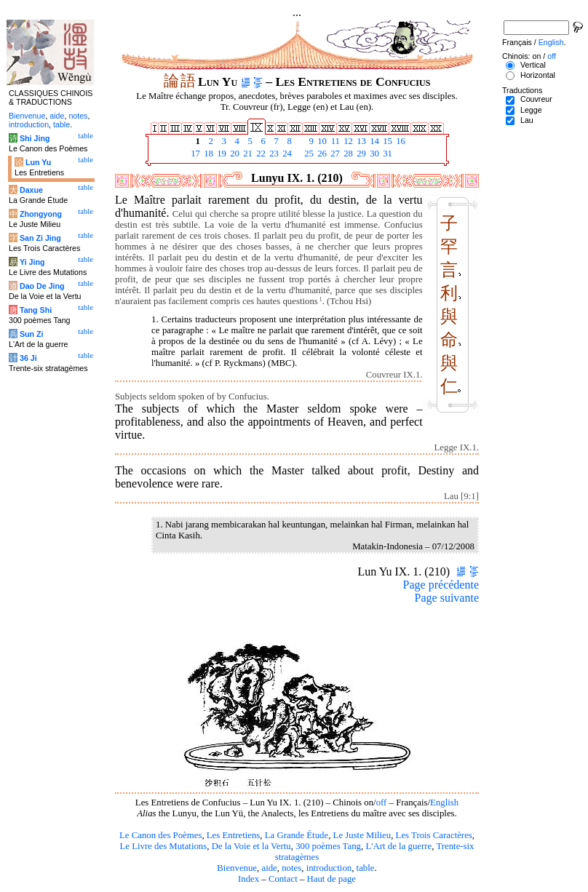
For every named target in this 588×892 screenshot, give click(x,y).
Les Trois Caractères (434, 835)
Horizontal (538, 75)
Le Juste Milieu (362, 835)
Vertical (533, 65)
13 (360, 141)
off (382, 803)
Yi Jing (32, 262)
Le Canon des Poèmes (160, 835)
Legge (531, 110)
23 (273, 154)
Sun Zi (32, 334)
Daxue (31, 190)
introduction (329, 868)
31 (386, 154)
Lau (527, 120)
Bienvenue (237, 868)
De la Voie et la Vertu (251, 846)
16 (400, 141)
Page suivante (447, 598)
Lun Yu (38, 162)
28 (347, 154)
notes (291, 868)
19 (220, 154)
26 (321, 154)
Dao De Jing (42, 286)
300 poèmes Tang (328, 846)
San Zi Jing (40, 238)
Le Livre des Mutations (163, 846)
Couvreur (536, 99)
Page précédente (441, 585)
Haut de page (332, 879)
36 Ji (28, 358)
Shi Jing (35, 138)
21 (247, 154)
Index (249, 879)
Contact (283, 879)
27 (334, 154)
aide (269, 868)
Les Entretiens (234, 835)
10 (321, 141)
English (444, 803)
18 (207, 154)
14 (373, 141)
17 (194, 154)
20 (234, 154)
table (366, 868)
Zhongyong (41, 214)
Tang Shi (36, 310)
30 (373, 154)
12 (347, 141)
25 (308, 154)
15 (386, 141)
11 (334, 141)
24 (286, 154)
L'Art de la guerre (398, 846)
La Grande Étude (297, 835)
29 (360, 154)
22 (260, 154)
